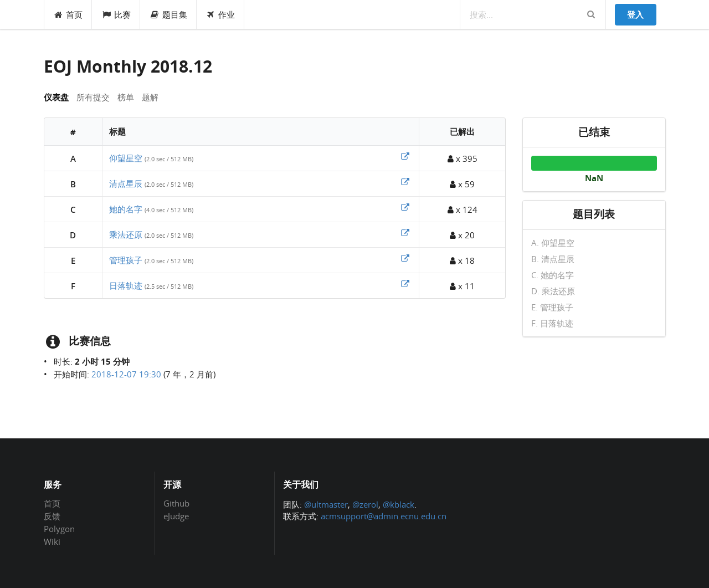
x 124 (463, 209)
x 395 (463, 158)
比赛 (116, 14)
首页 (68, 14)
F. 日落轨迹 (552, 323)
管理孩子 (126, 260)
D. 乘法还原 (553, 291)
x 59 (462, 184)
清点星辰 (126, 183)
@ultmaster (326, 504)
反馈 (52, 516)
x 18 (462, 260)
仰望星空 (126, 158)
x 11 (462, 286)
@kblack (399, 504)
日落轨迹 (126, 285)
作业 (221, 14)
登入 (635, 14)
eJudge (176, 516)
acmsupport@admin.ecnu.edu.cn (384, 516)
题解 (150, 97)
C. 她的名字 (553, 275)
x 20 (462, 235)
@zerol (365, 504)
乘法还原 (126, 234)
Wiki (52, 541)
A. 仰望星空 (553, 243)
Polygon (59, 529)
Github (176, 504)
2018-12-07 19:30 (126, 374)
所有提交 (93, 97)
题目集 (168, 14)
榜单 (126, 97)
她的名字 (126, 209)
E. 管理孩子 (552, 307)
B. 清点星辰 (553, 259)
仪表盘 (56, 97)
